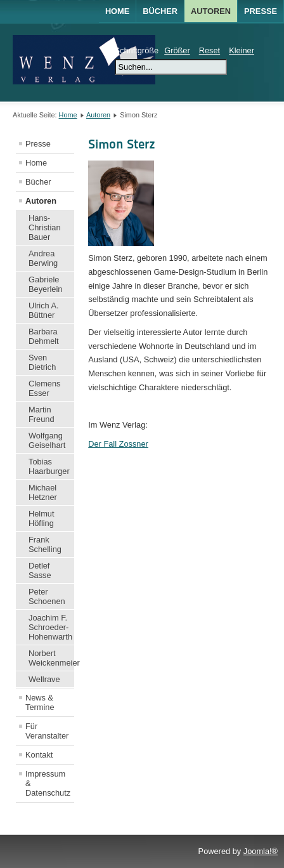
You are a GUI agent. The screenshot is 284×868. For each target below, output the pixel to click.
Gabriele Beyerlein (45, 284)
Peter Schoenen (47, 596)
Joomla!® (261, 851)
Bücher (38, 182)
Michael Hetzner (43, 492)
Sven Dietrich (42, 362)
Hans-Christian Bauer (45, 227)
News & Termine (40, 702)
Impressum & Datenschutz (48, 783)
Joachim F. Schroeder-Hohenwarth (50, 627)
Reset (210, 50)
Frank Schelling (45, 544)
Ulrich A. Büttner (44, 310)
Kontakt (39, 755)
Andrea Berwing (43, 258)
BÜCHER (160, 11)
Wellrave (44, 679)
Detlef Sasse (40, 570)
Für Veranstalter (47, 731)
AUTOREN (211, 11)
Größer (177, 50)
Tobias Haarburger (49, 466)
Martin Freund (42, 414)
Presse (261, 11)
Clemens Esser (45, 388)
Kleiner (242, 50)
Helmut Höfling (42, 518)
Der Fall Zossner (118, 444)
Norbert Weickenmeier (51, 658)
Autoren (98, 115)
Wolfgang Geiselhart (47, 440)
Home (117, 11)
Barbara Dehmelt (44, 336)
